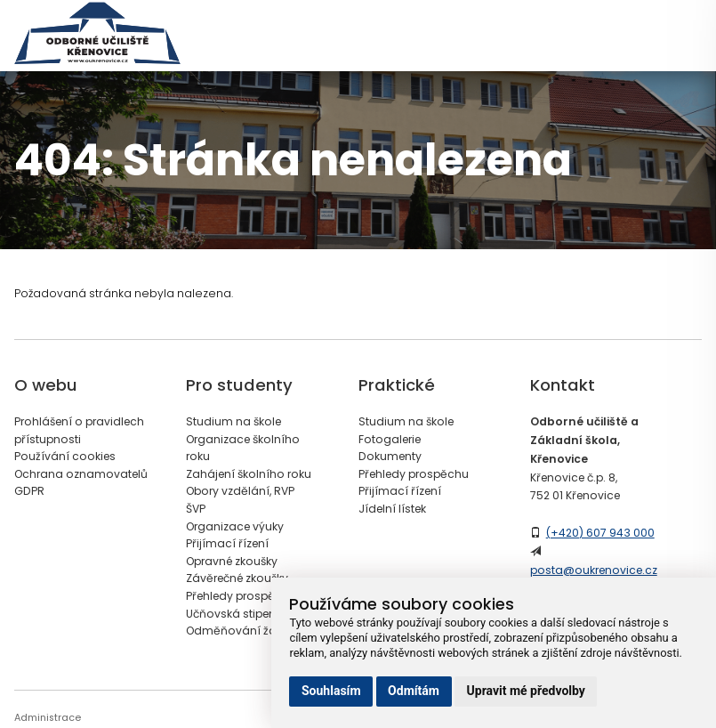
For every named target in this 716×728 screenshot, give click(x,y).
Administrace (48, 718)
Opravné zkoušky (232, 561)
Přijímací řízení (227, 543)
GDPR (29, 491)
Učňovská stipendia (240, 614)
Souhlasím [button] (331, 691)
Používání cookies (65, 456)
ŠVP (196, 509)
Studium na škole (233, 421)
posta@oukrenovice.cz (594, 570)
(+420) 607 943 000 (600, 533)
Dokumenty (390, 456)
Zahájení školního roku (249, 474)
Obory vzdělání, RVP (240, 491)
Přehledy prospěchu (241, 596)
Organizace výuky (235, 526)
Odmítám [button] (414, 691)
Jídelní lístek (392, 509)
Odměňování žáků (237, 631)
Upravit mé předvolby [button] (526, 691)
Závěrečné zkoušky (237, 578)
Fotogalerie (390, 439)
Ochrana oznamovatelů (81, 474)
